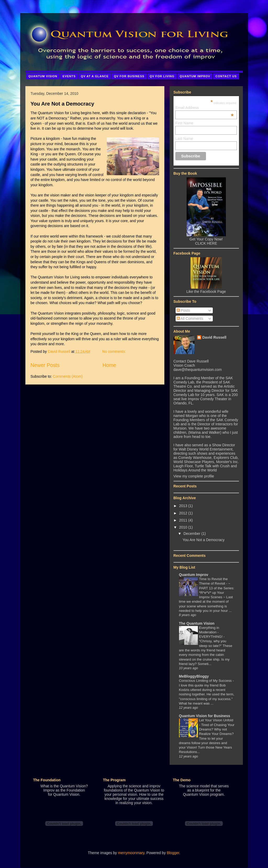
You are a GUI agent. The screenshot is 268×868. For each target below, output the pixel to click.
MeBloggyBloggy (194, 676)
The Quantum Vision (197, 623)
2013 (183, 506)
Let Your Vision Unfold (216, 720)
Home (109, 365)
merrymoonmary (131, 853)
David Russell (214, 337)
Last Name (184, 139)
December (192, 534)
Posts (183, 310)
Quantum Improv (194, 575)
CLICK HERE (206, 243)
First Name (184, 123)
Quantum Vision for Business (205, 716)
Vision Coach (184, 365)
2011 (183, 520)
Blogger (173, 853)
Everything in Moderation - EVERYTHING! (211, 632)
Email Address (205, 108)
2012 (183, 513)
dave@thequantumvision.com (198, 370)
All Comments (190, 318)
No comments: (115, 351)
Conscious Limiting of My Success (206, 681)
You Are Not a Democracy (62, 104)
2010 (183, 527)
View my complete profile (194, 476)
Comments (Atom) (68, 376)
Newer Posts (45, 365)
